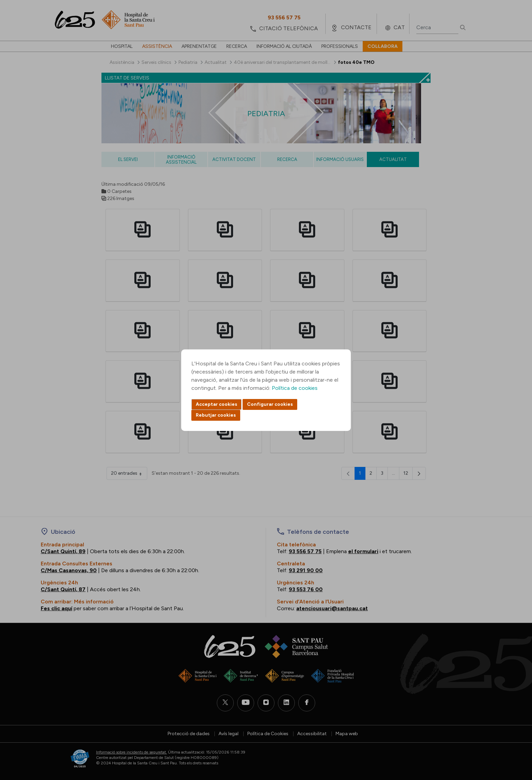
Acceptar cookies (216, 404)
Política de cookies (295, 388)
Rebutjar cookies (216, 415)
